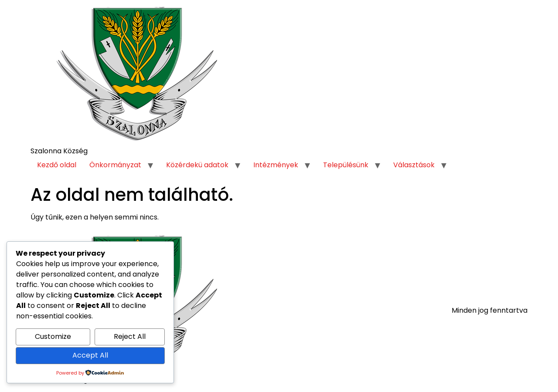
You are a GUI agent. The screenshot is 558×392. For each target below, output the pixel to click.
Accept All (90, 355)
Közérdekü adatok (197, 165)
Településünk (346, 165)
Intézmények (276, 165)
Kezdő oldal (57, 165)
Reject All (130, 336)
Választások (414, 165)
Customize (53, 336)
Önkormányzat (115, 165)
